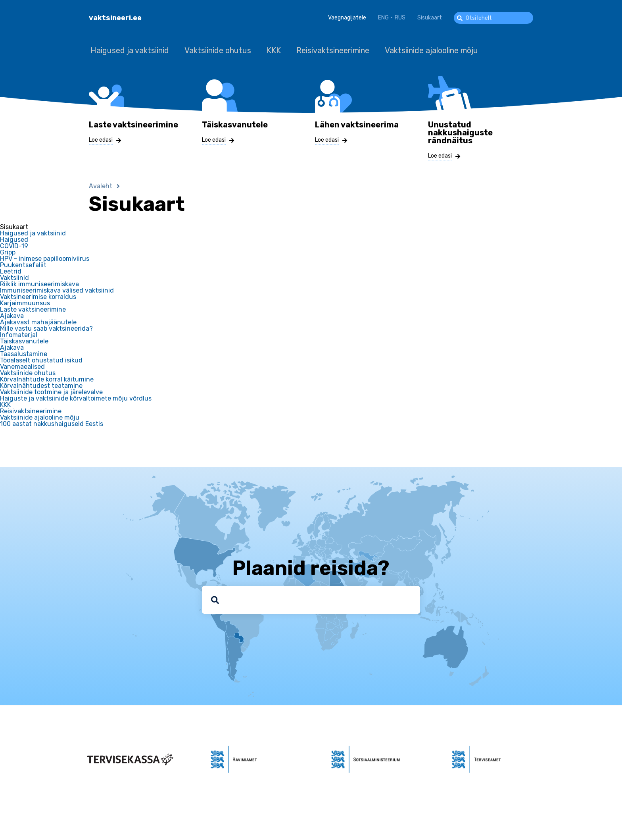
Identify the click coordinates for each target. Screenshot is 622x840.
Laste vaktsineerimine (33, 308)
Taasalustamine (24, 353)
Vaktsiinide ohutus (213, 50)
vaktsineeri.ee (115, 18)
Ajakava (12, 314)
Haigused (14, 238)
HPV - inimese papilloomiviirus (45, 257)
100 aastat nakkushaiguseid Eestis (52, 422)
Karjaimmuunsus (25, 302)
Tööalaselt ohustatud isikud (41, 359)
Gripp (8, 251)
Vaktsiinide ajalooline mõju (416, 50)
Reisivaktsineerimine (321, 50)
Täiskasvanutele (24, 340)
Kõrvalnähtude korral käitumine (47, 378)
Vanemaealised (22, 365)
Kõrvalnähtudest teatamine (41, 384)
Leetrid (11, 270)
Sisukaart (430, 18)
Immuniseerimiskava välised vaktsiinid (57, 289)
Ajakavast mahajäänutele (38, 321)
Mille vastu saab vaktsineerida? (46, 327)
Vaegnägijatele (347, 18)
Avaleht (101, 184)
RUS (400, 18)
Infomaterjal (19, 333)
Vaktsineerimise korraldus (38, 295)
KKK (265, 50)
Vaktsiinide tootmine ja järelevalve (51, 391)
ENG (383, 18)
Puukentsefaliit (23, 264)
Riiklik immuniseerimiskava (39, 283)
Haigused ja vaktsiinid (128, 50)
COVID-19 (14, 245)
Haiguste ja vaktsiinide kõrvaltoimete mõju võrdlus (76, 397)
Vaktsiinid (14, 276)
